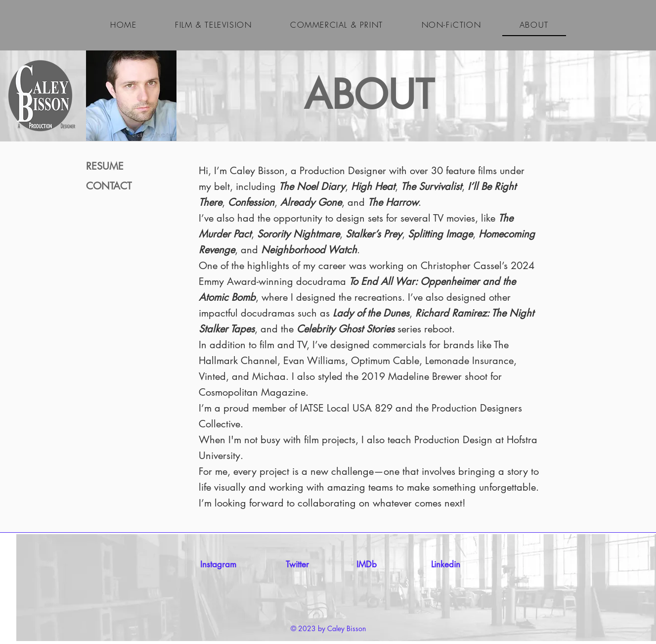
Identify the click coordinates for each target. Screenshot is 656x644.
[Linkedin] (446, 565)
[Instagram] (218, 565)
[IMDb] (367, 565)
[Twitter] (297, 565)
